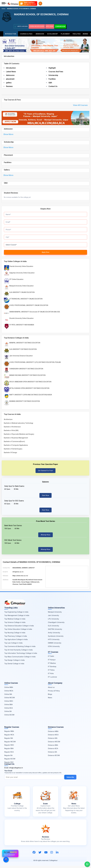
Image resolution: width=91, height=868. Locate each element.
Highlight (52, 68)
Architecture (8, 421)
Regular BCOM (10, 761)
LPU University (53, 621)
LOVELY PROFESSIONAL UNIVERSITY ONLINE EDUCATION (29, 307)
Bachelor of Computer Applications (16, 447)
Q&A (50, 82)
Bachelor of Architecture (12, 429)
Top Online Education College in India (18, 631)
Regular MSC (9, 747)
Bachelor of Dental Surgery (13, 451)
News (50, 700)
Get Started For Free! (45, 473)
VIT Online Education (16, 281)
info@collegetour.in (16, 770)
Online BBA (9, 707)
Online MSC (9, 703)
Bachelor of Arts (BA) (11, 432)
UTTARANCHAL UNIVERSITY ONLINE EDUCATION (26, 301)
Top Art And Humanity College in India (18, 652)
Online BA (8, 713)
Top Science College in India (15, 624)
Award (85, 33)
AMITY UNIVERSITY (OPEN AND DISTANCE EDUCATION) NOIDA (31, 397)
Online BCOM (9, 717)
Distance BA (52, 754)
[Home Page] (13, 3)
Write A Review (21, 26)
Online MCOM (10, 700)
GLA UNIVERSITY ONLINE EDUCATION (22, 294)
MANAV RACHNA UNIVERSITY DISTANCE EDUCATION (27, 377)
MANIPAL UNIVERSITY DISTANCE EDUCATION (25, 345)
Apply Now (53, 26)
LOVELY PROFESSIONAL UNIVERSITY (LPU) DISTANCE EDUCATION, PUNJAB (35, 364)
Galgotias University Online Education (22, 275)
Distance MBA (53, 733)
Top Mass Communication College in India (20, 659)
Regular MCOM (10, 744)
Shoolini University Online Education (21, 320)
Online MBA (9, 689)
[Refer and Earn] (32, 3)
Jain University (54, 617)
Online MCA (9, 693)
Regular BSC (9, 764)
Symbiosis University (56, 638)
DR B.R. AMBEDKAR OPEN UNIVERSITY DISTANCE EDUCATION (30, 384)
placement (10, 79)
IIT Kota (51, 675)
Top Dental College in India (14, 666)
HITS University (54, 642)
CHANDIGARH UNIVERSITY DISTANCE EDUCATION (26, 371)
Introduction (11, 33)
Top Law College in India (13, 645)
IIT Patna (51, 672)
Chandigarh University (56, 624)
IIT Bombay (52, 669)
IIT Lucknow (52, 679)
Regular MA (9, 740)
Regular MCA (9, 737)
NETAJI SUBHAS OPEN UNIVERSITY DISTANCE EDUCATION (29, 390)
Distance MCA (53, 737)
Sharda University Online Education (21, 268)
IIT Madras (52, 665)
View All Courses (80, 105)
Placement (65, 33)
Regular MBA (9, 733)
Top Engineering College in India (16, 614)
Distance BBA (53, 747)
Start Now (45, 497)
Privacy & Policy (54, 693)
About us (51, 689)
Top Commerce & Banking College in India (20, 648)
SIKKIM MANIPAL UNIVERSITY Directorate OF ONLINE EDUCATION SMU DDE (35, 314)
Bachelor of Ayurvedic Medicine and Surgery (19, 436)
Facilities (77, 33)
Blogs (50, 696)
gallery (9, 82)
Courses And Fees (56, 71)
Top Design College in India (14, 662)
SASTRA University (55, 631)
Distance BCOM (54, 757)
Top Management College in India (17, 617)
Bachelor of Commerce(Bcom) (14, 444)
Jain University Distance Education (21, 358)
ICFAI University (54, 648)
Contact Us (53, 86)
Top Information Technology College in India (21, 655)
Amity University (54, 635)
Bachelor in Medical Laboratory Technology (19, 425)
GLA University (54, 628)
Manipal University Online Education (21, 288)
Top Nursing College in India (15, 635)
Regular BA (8, 757)
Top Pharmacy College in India (16, 638)
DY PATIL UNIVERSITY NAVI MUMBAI (22, 327)
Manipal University (55, 614)
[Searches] (21, 3)
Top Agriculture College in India (16, 642)
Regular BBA (9, 750)
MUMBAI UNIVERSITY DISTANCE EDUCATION (25, 403)
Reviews (9, 86)
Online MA (8, 696)
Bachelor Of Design (10, 455)
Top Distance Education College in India (19, 628)
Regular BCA (9, 754)
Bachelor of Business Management (16, 440)
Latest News (11, 71)
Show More (8, 135)
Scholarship (52, 33)
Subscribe (71, 779)
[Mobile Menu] (4, 3)
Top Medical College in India (15, 621)
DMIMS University (55, 645)
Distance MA (53, 740)
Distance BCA (53, 751)
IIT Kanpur (52, 662)
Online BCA (9, 710)
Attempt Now (45, 537)
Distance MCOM (54, 744)
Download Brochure (38, 26)
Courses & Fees (26, 33)
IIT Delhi (51, 658)
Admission (40, 33)
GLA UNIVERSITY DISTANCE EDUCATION (23, 351)
